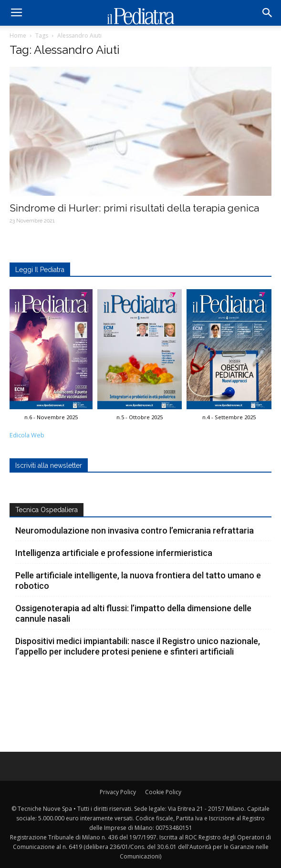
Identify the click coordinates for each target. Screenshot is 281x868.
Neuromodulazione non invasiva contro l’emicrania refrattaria (135, 530)
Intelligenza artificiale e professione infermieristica (114, 553)
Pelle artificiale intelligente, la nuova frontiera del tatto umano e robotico (138, 580)
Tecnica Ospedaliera (47, 510)
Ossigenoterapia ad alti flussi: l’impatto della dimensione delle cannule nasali (133, 613)
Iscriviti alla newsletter (49, 465)
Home (18, 35)
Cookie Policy (163, 792)
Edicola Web (27, 435)
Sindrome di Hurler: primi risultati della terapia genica (134, 208)
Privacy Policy (118, 792)
